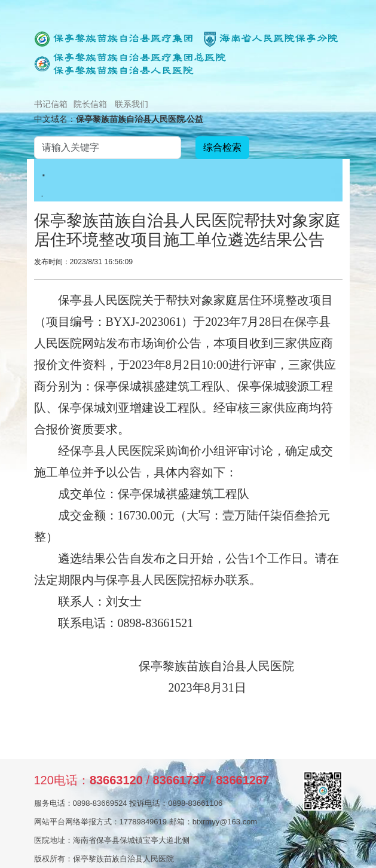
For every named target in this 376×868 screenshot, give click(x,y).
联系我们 (132, 104)
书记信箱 (51, 104)
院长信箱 (90, 104)
